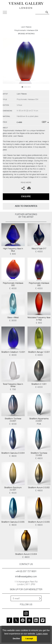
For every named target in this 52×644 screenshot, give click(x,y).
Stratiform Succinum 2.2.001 (13, 489)
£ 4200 (39, 387)
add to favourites (26, 206)
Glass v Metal (13, 318)
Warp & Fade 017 (39, 249)
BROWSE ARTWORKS (26, 34)
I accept (29, 639)
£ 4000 (39, 252)
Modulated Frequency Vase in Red (39, 319)
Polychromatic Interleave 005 (13, 285)
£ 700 (13, 390)
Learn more (42, 634)
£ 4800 (13, 456)
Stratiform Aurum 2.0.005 (39, 522)
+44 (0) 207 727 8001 (26, 572)
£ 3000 (13, 321)
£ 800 (13, 254)
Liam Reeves (26, 27)
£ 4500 (13, 493)
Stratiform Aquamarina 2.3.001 (39, 420)
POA (39, 424)
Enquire (26, 196)
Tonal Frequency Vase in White (13, 386)
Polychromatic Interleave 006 (39, 285)
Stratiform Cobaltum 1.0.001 (13, 352)
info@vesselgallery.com (26, 577)
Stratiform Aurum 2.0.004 (26, 554)
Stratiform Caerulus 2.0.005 (13, 522)
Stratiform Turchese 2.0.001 (13, 420)
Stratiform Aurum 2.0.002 (39, 488)
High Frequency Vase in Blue (13, 250)
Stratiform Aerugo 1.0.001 (39, 352)
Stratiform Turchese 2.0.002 (39, 454)
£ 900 (39, 323)
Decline (16, 639)
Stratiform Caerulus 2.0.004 (13, 453)
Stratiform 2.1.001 (39, 384)
